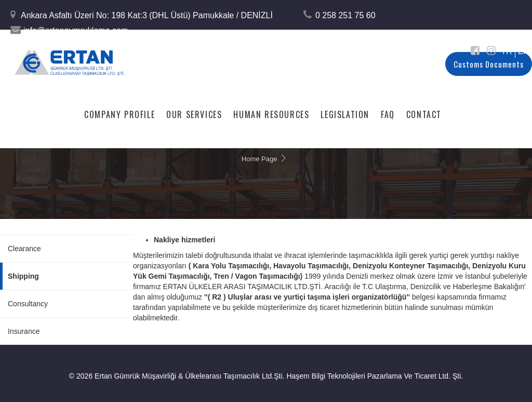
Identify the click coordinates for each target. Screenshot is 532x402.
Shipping (23, 276)
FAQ (388, 113)
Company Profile (119, 113)
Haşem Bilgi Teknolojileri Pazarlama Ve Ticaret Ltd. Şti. (375, 376)
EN (524, 51)
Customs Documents (489, 64)
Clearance (24, 249)
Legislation (345, 113)
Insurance (24, 331)
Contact (424, 113)
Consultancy (28, 304)
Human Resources (271, 113)
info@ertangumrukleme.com (76, 30)
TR (506, 51)
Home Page (260, 159)
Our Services (194, 113)
